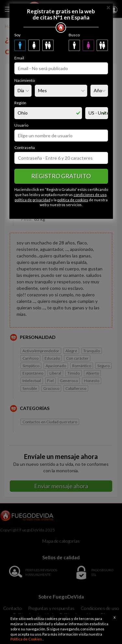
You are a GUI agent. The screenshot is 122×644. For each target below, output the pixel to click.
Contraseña (25, 148)
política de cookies (73, 200)
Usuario (21, 125)
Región (20, 103)
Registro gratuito (61, 176)
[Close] (108, 7)
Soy (17, 35)
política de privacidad (33, 200)
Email (19, 58)
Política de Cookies (27, 639)
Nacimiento (25, 80)
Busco (74, 35)
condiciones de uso (90, 195)
